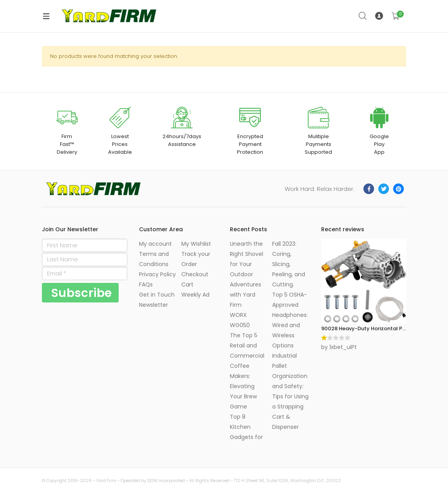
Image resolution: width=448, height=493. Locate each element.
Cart (187, 284)
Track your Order (196, 259)
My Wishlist (196, 244)
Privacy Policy (157, 274)
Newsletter (154, 305)
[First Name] (85, 245)
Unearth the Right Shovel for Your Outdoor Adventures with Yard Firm (247, 274)
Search (363, 16)
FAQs (146, 284)
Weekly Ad (195, 295)
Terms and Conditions (154, 259)
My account (155, 244)
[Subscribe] (80, 293)
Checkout (195, 274)
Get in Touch (157, 295)
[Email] (85, 273)
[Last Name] (85, 259)
